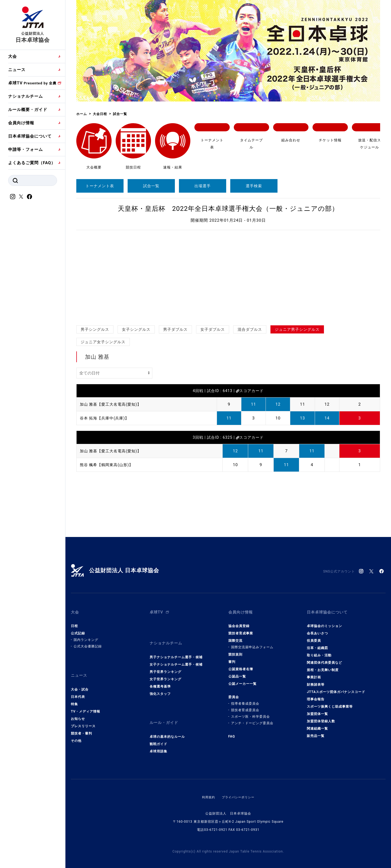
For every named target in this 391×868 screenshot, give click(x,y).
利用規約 (207, 790)
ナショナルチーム (26, 96)
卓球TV (32, 83)
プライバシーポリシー (239, 790)
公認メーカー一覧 (242, 681)
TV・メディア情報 (86, 706)
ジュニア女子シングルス (103, 342)
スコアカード (250, 391)
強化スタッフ (160, 689)
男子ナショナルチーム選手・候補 (176, 652)
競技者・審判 (81, 728)
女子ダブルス (213, 329)
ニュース (17, 70)
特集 (74, 699)
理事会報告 (316, 697)
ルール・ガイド (165, 716)
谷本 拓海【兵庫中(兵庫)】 (106, 418)
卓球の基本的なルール (167, 729)
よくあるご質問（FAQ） (32, 163)
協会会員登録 (239, 624)
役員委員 (314, 638)
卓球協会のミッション (324, 624)
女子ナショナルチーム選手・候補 (176, 659)
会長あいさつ (317, 631)
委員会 (234, 695)
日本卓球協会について (30, 136)
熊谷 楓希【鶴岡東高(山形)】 (108, 465)
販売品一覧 (316, 733)
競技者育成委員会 (245, 708)
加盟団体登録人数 (321, 719)
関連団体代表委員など (324, 660)
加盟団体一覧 (317, 711)
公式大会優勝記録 (88, 644)
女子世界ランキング (165, 674)
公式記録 (78, 631)
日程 (74, 624)
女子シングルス (136, 329)
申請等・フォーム (26, 150)
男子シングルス (95, 329)
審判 (232, 659)
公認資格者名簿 (241, 667)
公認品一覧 (237, 674)
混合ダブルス (250, 329)
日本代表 (78, 692)
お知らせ (78, 714)
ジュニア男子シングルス (297, 329)
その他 (76, 736)
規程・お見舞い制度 (323, 667)
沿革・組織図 (317, 646)
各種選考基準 (160, 681)
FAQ (232, 734)
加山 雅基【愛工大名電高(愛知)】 (113, 404)
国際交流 (235, 638)
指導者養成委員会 (245, 701)
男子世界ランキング (165, 667)
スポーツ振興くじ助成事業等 (330, 704)
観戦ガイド (158, 736)
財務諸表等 (316, 682)
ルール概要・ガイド (28, 110)
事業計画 (314, 675)
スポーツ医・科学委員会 (250, 714)
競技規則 (235, 652)
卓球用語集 (158, 744)
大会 (12, 56)
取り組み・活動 (319, 653)
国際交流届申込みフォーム (252, 645)
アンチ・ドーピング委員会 (252, 721)
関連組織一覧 (317, 726)
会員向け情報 (21, 123)
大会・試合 (80, 684)
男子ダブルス (175, 329)
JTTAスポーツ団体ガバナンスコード (336, 689)
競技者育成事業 (241, 631)
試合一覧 (151, 186)
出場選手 (203, 186)
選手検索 (254, 186)
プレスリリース (83, 721)
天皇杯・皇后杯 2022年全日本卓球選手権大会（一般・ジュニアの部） (228, 209)
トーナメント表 (100, 186)
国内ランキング (86, 637)
